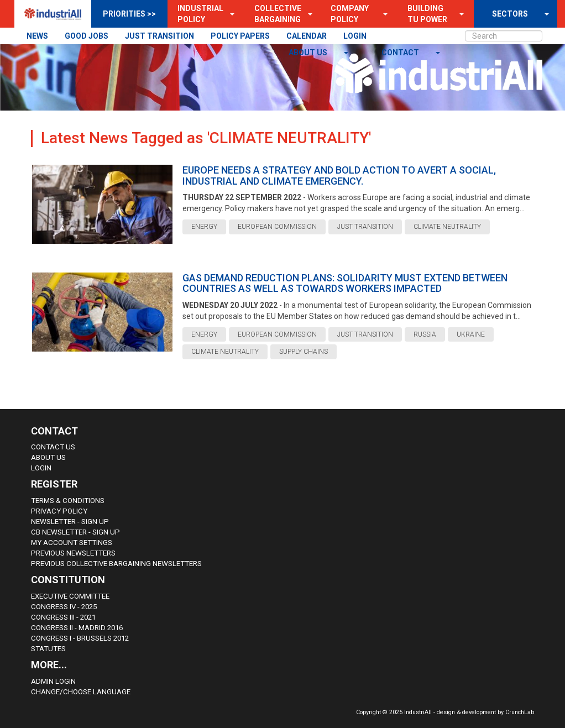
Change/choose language (81, 692)
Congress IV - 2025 (64, 607)
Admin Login (53, 681)
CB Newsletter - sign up (75, 532)
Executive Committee (70, 596)
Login (41, 468)
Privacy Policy (59, 511)
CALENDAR (307, 36)
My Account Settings (72, 543)
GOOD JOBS (87, 36)
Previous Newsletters (73, 553)
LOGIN (355, 36)
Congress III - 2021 (63, 617)
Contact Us (53, 447)
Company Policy (350, 14)
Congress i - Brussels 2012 (80, 638)
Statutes (48, 649)
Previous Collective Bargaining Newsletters (116, 564)
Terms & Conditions (68, 501)
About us (309, 53)
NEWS (37, 36)
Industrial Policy (200, 14)
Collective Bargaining (278, 14)
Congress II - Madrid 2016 (77, 628)
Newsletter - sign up (70, 522)
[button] (229, 14)
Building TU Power (427, 14)
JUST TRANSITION (159, 36)
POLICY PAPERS (240, 36)
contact (401, 53)
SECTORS (510, 14)
